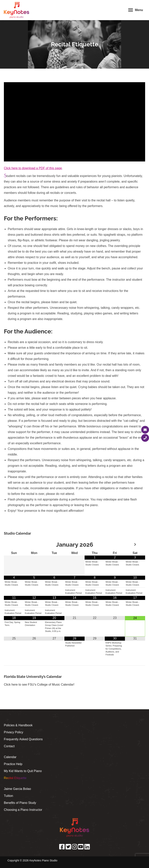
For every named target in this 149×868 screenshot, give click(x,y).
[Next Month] (135, 545)
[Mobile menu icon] (136, 10)
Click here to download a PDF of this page (33, 168)
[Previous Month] (14, 545)
